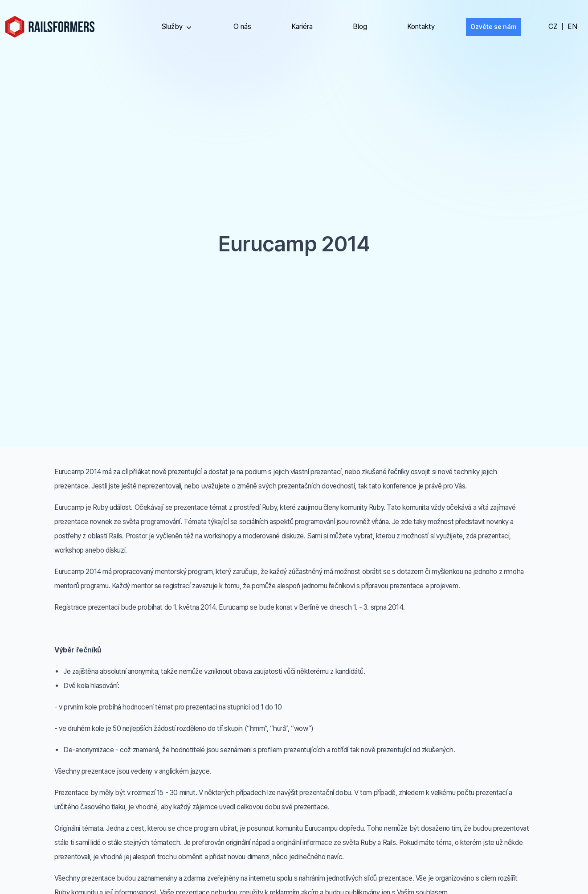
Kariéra (302, 27)
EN (572, 27)
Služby (177, 27)
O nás (242, 27)
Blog (360, 27)
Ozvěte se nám (493, 27)
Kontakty (421, 27)
